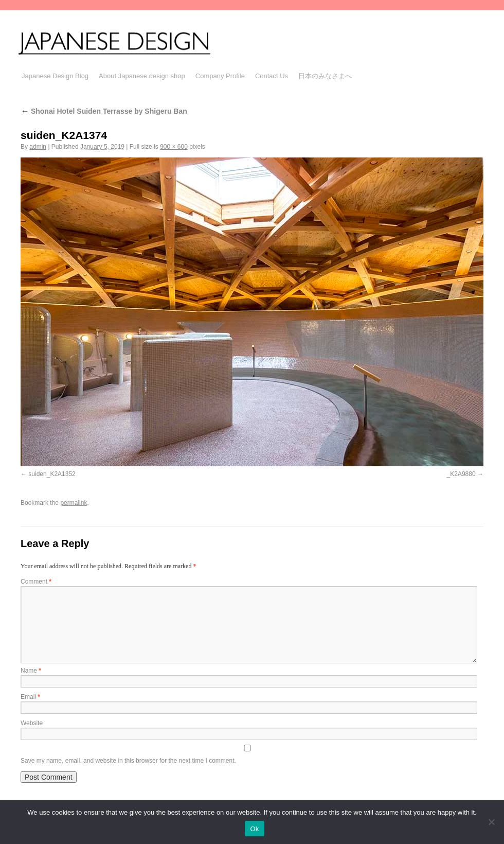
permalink (74, 503)
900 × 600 (174, 147)
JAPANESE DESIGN (128, 42)
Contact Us (272, 76)
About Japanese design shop (142, 76)
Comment (36, 582)
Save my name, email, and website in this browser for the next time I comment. (128, 761)
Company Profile (220, 76)
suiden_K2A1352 (52, 474)
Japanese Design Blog (55, 76)
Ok (254, 829)
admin (38, 147)
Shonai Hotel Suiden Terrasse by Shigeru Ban (104, 111)
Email (30, 697)
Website (32, 723)
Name (31, 671)
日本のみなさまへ (325, 76)
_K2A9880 (461, 474)
